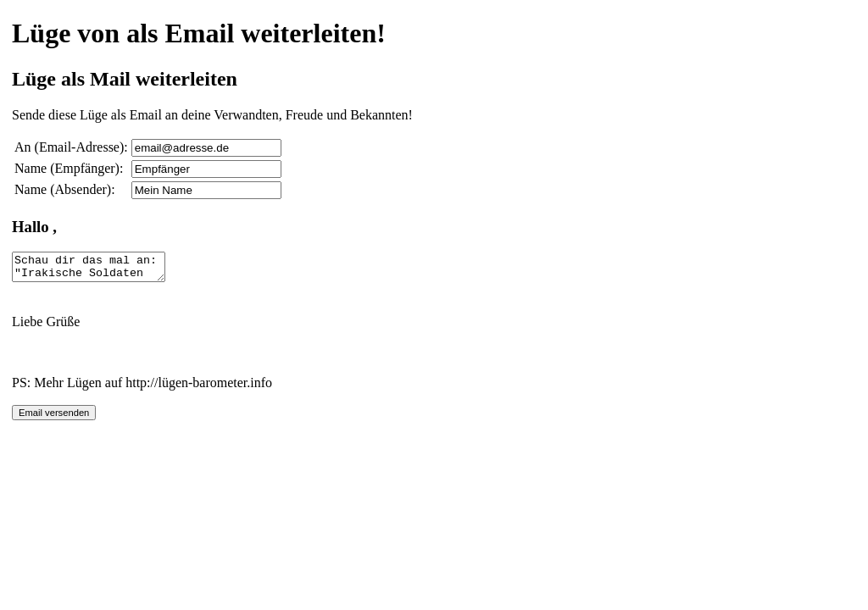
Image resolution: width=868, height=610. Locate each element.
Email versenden (54, 418)
